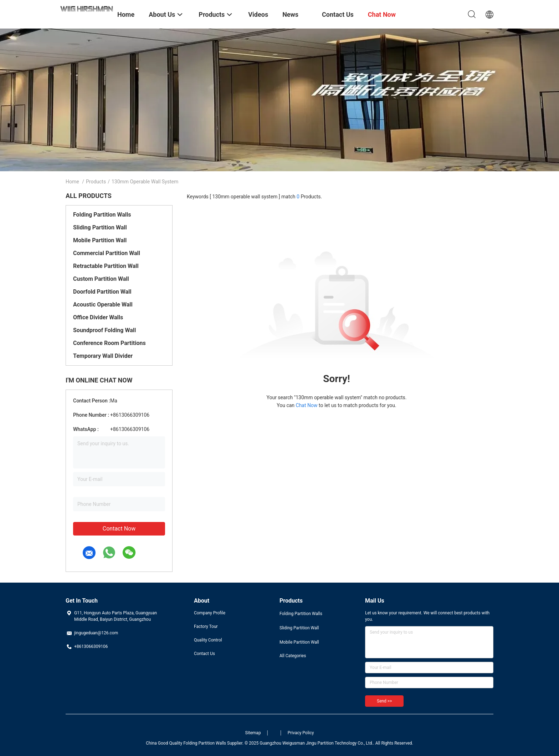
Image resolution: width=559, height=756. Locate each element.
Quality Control (208, 640)
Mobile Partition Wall (100, 240)
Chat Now (307, 405)
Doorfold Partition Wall (102, 292)
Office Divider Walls (98, 317)
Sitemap (253, 733)
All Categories (293, 656)
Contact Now (119, 529)
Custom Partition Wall (101, 279)
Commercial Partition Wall (107, 253)
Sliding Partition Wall (100, 227)
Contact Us (204, 654)
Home (72, 182)
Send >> (384, 701)
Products (96, 182)
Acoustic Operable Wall (103, 305)
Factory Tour (206, 626)
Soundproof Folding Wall (104, 330)
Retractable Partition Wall (106, 266)
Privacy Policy (301, 733)
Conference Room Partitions (109, 343)
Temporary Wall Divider (103, 356)
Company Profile (210, 613)
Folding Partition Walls (102, 215)
